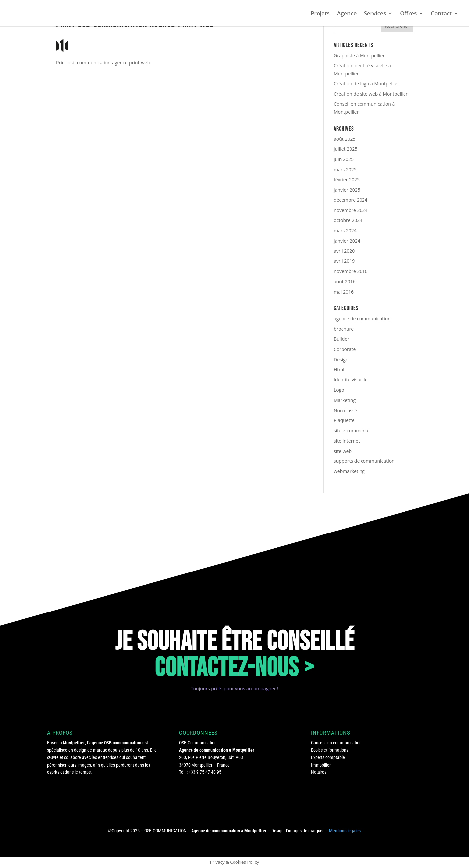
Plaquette (344, 420)
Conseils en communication (336, 743)
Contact (441, 14)
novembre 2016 (351, 271)
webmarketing (349, 471)
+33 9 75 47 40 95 (205, 772)
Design (341, 359)
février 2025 (347, 180)
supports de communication (364, 461)
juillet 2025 (345, 149)
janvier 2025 (347, 190)
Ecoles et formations (330, 750)
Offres (408, 14)
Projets (320, 14)
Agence (347, 14)
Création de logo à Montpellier (366, 83)
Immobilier (321, 765)
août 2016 (344, 281)
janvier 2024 (347, 241)
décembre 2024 (351, 200)
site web (343, 451)
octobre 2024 (348, 220)
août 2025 (344, 139)
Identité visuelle (351, 380)
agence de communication (362, 318)
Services (375, 14)
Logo (339, 390)
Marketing (345, 400)
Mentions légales (345, 831)
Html (339, 369)
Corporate (345, 349)
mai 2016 (344, 292)
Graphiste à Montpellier (359, 55)
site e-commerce (352, 431)
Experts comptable (328, 757)
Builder (341, 339)
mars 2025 (345, 169)
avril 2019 (344, 261)
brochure (344, 329)
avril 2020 (344, 251)
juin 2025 (344, 159)
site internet (347, 441)
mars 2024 (345, 231)
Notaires (319, 772)
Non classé (345, 410)
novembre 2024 (351, 210)
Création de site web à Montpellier (371, 94)
